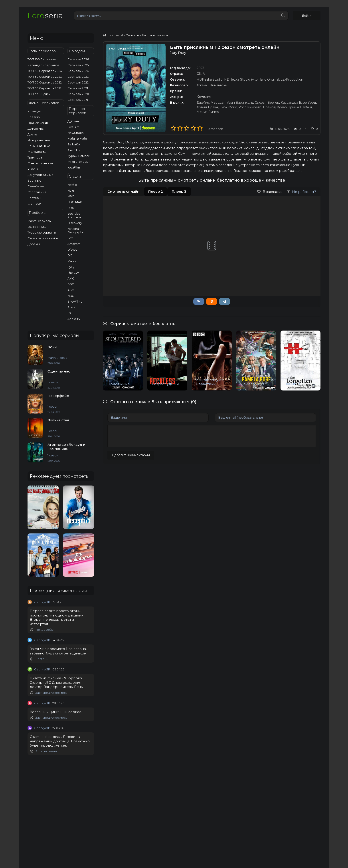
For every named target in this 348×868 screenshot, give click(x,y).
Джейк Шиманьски (212, 85)
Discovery (75, 223)
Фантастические (40, 163)
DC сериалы (37, 227)
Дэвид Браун (207, 107)
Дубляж (73, 121)
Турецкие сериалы (42, 232)
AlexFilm (74, 150)
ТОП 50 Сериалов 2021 (44, 88)
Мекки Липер (208, 112)
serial (46, 15)
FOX (71, 208)
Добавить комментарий (131, 455)
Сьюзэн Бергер (267, 103)
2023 (200, 68)
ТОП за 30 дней (39, 94)
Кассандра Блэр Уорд (298, 103)
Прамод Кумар (275, 107)
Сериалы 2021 (78, 88)
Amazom (74, 244)
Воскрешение (43, 751)
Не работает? (302, 192)
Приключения (38, 123)
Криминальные (39, 146)
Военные (34, 180)
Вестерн (34, 198)
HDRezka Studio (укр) (241, 79)
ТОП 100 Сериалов (42, 59)
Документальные (41, 175)
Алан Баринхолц (240, 103)
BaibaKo (74, 144)
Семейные (36, 186)
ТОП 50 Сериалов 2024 (45, 71)
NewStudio (76, 133)
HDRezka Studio (210, 79)
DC (70, 255)
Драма (33, 134)
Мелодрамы (37, 152)
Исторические (39, 140)
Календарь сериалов (43, 65)
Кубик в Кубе (77, 139)
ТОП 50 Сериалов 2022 (45, 82)
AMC (71, 278)
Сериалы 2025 (78, 65)
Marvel (72, 261)
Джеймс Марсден (211, 103)
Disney (72, 250)
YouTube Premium (74, 215)
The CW (73, 273)
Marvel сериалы (39, 221)
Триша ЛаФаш (300, 107)
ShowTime (75, 301)
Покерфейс (42, 630)
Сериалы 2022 (78, 82)
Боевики (34, 117)
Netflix (72, 185)
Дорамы (34, 244)
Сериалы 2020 (78, 94)
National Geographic (76, 230)
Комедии (34, 111)
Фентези (34, 204)
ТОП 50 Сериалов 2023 (45, 77)
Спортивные (37, 192)
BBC (71, 284)
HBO (71, 196)
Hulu (71, 190)
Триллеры (35, 157)
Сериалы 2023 (78, 77)
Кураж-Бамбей (79, 156)
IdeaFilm (74, 167)
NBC (71, 296)
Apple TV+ (75, 319)
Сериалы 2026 (78, 59)
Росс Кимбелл (250, 107)
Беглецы (39, 659)
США (201, 74)
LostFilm (73, 127)
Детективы (36, 129)
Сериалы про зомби (43, 238)
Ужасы (33, 169)
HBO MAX (75, 202)
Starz (71, 307)
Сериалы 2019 (78, 100)
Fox (70, 238)
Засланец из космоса (49, 693)
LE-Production (292, 79)
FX (69, 313)
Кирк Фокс (228, 107)
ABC (71, 290)
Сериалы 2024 (78, 71)
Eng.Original (270, 79)
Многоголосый (79, 162)
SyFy (71, 267)
